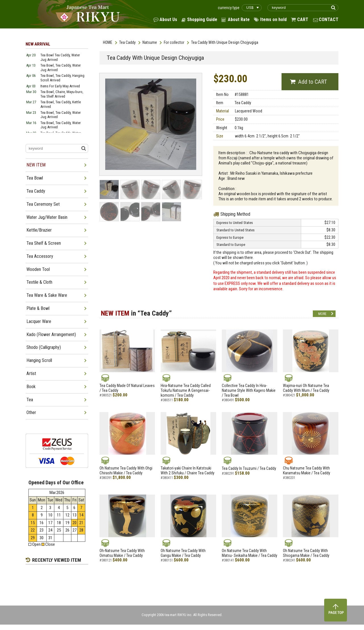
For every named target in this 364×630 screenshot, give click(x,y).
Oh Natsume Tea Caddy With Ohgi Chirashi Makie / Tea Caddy (126, 471)
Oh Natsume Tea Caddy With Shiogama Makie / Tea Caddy (306, 553)
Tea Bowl (35, 178)
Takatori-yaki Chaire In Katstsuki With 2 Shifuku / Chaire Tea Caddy (188, 471)
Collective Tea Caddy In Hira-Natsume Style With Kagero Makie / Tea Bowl (249, 390)
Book (31, 387)
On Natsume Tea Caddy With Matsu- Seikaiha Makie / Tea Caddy (250, 553)
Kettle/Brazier (39, 230)
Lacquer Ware (39, 321)
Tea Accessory (40, 256)
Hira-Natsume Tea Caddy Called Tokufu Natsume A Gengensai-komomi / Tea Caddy (186, 390)
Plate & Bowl (38, 308)
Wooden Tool (38, 269)
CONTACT (329, 19)
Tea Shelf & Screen (44, 243)
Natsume (150, 42)
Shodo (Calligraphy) (44, 347)
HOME (108, 42)
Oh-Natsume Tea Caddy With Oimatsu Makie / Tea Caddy (122, 553)
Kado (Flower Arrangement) (51, 334)
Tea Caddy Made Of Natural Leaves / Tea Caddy (127, 388)
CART (303, 19)
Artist (31, 373)
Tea (30, 400)
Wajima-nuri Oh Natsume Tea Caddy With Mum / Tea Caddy (306, 388)
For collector (174, 42)
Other (31, 412)
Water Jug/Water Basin (47, 217)
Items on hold (273, 19)
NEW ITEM (36, 165)
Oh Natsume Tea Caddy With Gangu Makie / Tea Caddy (183, 553)
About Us (168, 19)
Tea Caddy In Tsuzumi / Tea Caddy (249, 468)
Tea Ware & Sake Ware (47, 295)
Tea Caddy (127, 42)
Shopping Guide (202, 19)
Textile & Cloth (39, 282)
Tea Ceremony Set (43, 204)
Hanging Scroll (39, 360)
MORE (322, 314)
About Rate (239, 19)
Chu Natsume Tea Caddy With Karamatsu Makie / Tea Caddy (307, 471)
